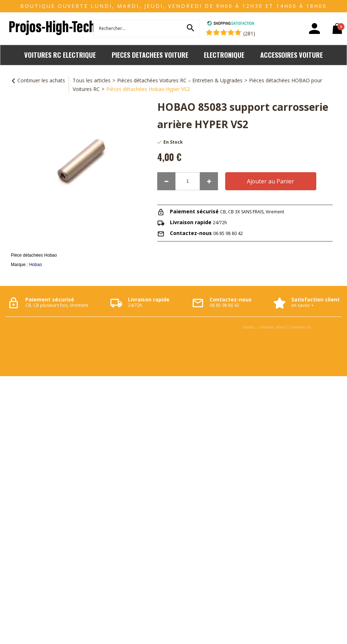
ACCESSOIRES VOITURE (292, 55)
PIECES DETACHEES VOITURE (150, 55)
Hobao (36, 265)
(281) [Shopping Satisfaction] (249, 33)
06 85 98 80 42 (228, 233)
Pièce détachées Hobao (34, 255)
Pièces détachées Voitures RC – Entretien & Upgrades (180, 80)
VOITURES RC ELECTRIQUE (60, 55)
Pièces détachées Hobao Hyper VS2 (148, 89)
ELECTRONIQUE (224, 55)
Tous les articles (92, 80)
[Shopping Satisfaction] (231, 24)
